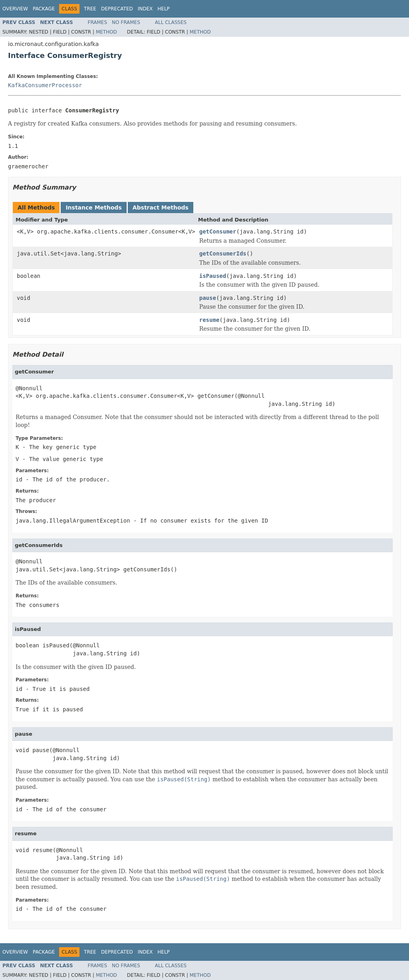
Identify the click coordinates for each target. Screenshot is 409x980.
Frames (98, 22)
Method (106, 32)
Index (145, 9)
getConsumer (218, 232)
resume (209, 320)
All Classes (171, 22)
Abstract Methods (161, 208)
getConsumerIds (223, 253)
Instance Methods (93, 208)
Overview (15, 9)
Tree (90, 9)
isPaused (213, 276)
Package (44, 9)
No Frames (126, 22)
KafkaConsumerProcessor (45, 85)
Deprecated (117, 9)
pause (208, 298)
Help (164, 9)
